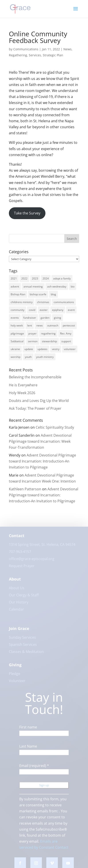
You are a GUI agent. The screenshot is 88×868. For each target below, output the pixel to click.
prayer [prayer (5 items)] (32, 333)
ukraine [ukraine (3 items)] (15, 349)
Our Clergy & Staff (24, 597)
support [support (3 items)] (66, 341)
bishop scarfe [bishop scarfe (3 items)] (38, 294)
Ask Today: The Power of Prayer (35, 408)
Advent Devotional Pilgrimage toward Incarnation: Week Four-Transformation (40, 441)
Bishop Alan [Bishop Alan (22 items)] (18, 294)
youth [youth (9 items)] (28, 357)
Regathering (18, 55)
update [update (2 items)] (29, 349)
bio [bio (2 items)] (73, 286)
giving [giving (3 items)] (58, 318)
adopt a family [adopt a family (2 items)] (62, 278)
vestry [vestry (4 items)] (56, 349)
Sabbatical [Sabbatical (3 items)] (17, 341)
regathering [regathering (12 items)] (48, 333)
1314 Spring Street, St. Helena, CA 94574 (42, 547)
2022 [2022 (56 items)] (24, 278)
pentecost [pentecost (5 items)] (69, 325)
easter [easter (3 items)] (44, 310)
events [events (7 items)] (15, 318)
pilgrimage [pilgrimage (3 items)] (17, 333)
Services (35, 55)
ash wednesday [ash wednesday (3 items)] (57, 286)
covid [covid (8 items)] (32, 310)
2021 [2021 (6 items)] (14, 278)
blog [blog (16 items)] (53, 294)
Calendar (16, 611)
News (67, 49)
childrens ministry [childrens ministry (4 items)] (22, 302)
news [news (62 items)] (40, 325)
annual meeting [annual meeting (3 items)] (33, 286)
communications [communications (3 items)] (64, 302)
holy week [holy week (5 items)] (17, 325)
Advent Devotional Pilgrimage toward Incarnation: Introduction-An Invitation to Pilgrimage (42, 461)
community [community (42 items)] (18, 310)
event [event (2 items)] (71, 310)
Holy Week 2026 (22, 393)
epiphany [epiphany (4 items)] (58, 310)
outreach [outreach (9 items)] (53, 325)
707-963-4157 (20, 554)
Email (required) (34, 768)
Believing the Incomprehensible (37, 377)
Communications (26, 49)
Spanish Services (23, 647)
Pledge (15, 676)
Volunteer (17, 683)
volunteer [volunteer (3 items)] (70, 349)
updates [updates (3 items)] (42, 349)
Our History (19, 604)
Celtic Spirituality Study (55, 427)
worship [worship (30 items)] (16, 357)
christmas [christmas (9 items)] (43, 302)
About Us (17, 590)
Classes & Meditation (26, 654)
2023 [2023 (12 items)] (35, 278)
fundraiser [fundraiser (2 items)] (30, 318)
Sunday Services (22, 640)
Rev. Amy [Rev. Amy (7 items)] (66, 333)
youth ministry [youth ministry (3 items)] (45, 357)
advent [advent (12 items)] (15, 286)
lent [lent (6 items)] (30, 325)
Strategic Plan (53, 55)
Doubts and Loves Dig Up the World (39, 401)
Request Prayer (22, 568)
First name (28, 729)
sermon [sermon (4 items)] (33, 341)
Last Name (28, 749)
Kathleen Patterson (25, 489)
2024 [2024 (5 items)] (46, 278)
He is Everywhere (23, 385)
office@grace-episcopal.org (32, 561)
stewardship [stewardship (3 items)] (49, 341)
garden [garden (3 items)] (45, 318)
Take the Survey (27, 213)
